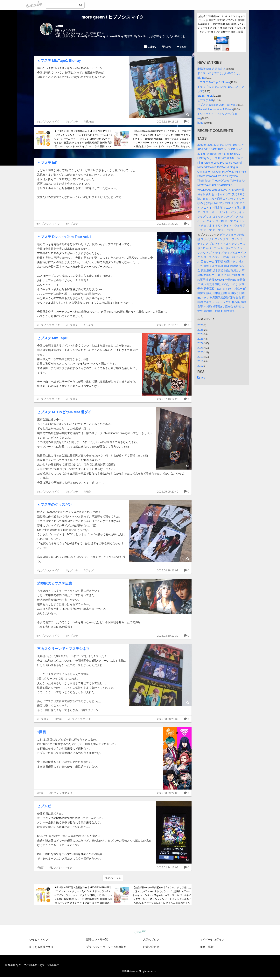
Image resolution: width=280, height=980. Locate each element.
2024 (200, 334)
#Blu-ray (89, 122)
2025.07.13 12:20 (168, 399)
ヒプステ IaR (47, 163)
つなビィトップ (39, 939)
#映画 (58, 719)
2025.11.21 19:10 (168, 325)
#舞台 (87, 492)
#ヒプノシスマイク (48, 122)
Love (167, 47)
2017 (200, 366)
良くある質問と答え (41, 947)
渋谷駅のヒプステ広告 (55, 583)
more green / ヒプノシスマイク (113, 17)
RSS (202, 378)
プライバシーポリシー (100, 947)
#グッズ (89, 570)
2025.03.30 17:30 (168, 636)
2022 (200, 343)
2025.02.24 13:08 (168, 867)
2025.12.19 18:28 (168, 122)
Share (182, 47)
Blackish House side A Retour (215, 109)
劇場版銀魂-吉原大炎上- (212, 69)
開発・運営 (207, 947)
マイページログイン (212, 939)
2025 (200, 330)
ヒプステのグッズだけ (55, 505)
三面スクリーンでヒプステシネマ (63, 649)
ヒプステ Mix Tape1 (53, 338)
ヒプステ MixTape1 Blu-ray (59, 61)
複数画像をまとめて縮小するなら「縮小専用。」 (35, 965)
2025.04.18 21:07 (168, 570)
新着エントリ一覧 (97, 939)
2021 (200, 348)
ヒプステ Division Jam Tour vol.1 (64, 237)
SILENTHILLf (205, 96)
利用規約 (121, 947)
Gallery (150, 47)
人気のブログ (151, 939)
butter (201, 123)
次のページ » (113, 878)
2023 (200, 339)
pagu (59, 26)
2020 (200, 352)
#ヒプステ (72, 122)
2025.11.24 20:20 (168, 224)
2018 (200, 361)
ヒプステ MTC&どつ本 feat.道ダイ (64, 412)
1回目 (42, 732)
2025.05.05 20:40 (168, 492)
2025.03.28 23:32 (168, 719)
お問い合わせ (151, 947)
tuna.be (140, 932)
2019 (200, 357)
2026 (200, 325)
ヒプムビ (44, 806)
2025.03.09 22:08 (168, 793)
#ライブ (89, 325)
